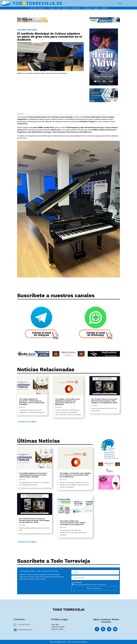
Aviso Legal (55, 624)
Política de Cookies (57, 629)
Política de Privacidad (85, 584)
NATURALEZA (75, 8)
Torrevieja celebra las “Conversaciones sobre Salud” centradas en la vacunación (73, 523)
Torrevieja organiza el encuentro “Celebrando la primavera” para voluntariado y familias (32, 402)
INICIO (120, 3)
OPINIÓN (104, 8)
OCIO (58, 8)
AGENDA (97, 8)
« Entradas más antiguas (27, 422)
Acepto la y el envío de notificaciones (89, 584)
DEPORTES (66, 8)
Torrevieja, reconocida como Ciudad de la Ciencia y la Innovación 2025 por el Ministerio (67, 402)
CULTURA (51, 8)
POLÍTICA (41, 8)
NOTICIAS (33, 8)
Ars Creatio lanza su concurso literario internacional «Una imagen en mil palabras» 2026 (104, 401)
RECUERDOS (88, 8)
